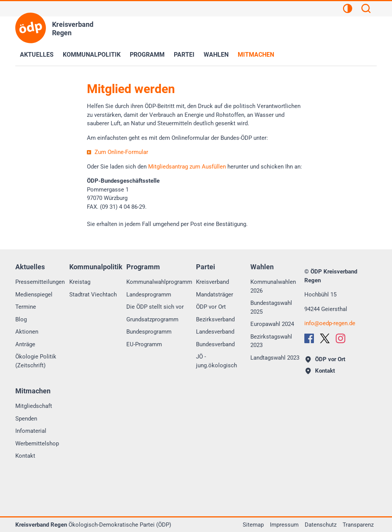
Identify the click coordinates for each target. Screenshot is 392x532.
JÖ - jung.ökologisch (216, 361)
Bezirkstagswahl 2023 (271, 341)
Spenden (26, 419)
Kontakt (25, 456)
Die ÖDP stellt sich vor (155, 307)
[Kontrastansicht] (348, 10)
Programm (147, 55)
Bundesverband (215, 344)
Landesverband (215, 332)
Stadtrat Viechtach (93, 295)
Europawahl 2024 (272, 324)
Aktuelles (37, 55)
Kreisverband (212, 282)
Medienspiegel (34, 295)
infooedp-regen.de (330, 323)
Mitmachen (256, 55)
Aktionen (27, 332)
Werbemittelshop (37, 444)
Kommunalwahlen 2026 (273, 286)
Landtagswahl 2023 (275, 358)
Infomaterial (31, 431)
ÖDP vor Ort (211, 307)
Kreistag (80, 282)
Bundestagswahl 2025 (271, 307)
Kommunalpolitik (92, 55)
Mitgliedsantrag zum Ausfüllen (187, 167)
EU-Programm (144, 344)
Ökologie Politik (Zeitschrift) (36, 361)
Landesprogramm (149, 295)
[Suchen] (366, 10)
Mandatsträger (215, 295)
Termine (26, 307)
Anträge (25, 344)
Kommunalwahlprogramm (159, 282)
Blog (21, 319)
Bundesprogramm (149, 332)
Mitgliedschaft (34, 406)
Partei (184, 55)
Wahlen (216, 55)
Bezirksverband (215, 319)
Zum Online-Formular (121, 152)
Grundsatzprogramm (152, 319)
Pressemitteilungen (40, 282)
